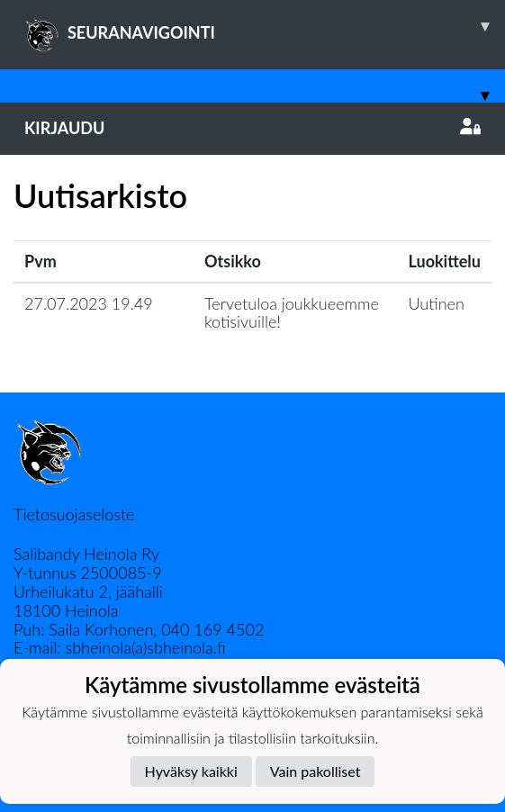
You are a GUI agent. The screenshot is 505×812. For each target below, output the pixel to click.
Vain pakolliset (316, 771)
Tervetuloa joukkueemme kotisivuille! (292, 313)
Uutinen (437, 303)
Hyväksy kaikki (191, 771)
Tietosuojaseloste (74, 514)
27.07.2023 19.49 (89, 303)
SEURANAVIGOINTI (265, 26)
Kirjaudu (252, 128)
